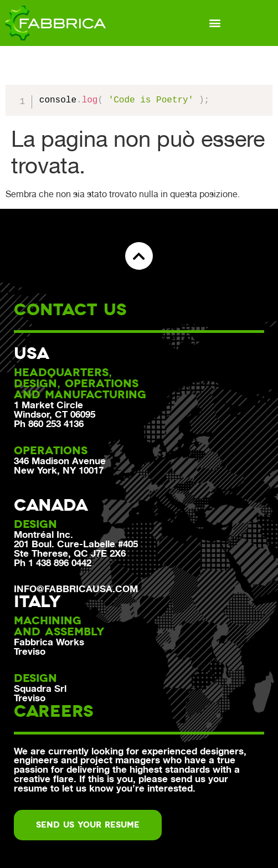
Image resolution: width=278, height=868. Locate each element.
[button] (215, 23)
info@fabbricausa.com (76, 589)
